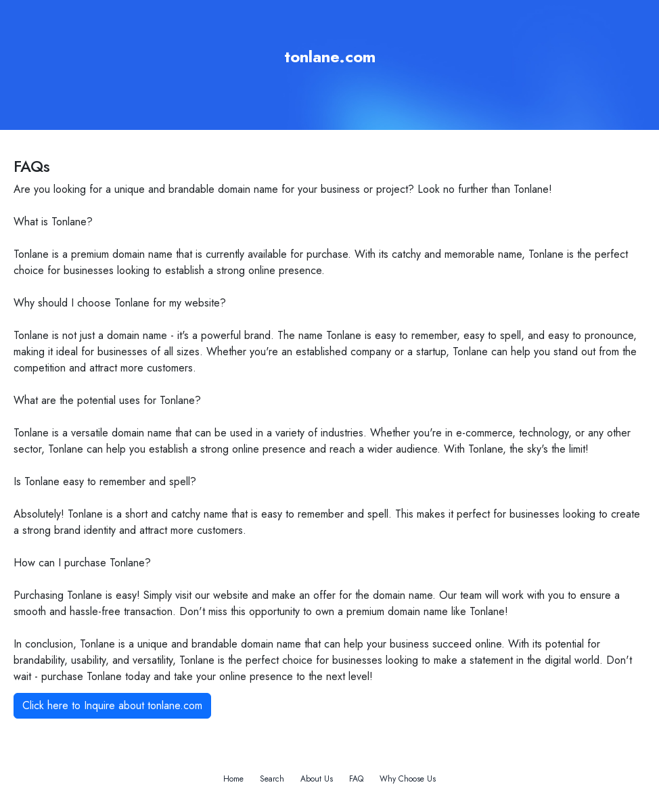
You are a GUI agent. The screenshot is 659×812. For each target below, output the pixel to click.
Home (233, 779)
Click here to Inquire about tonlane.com (112, 705)
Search (272, 779)
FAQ (356, 779)
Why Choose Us (408, 779)
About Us (317, 779)
